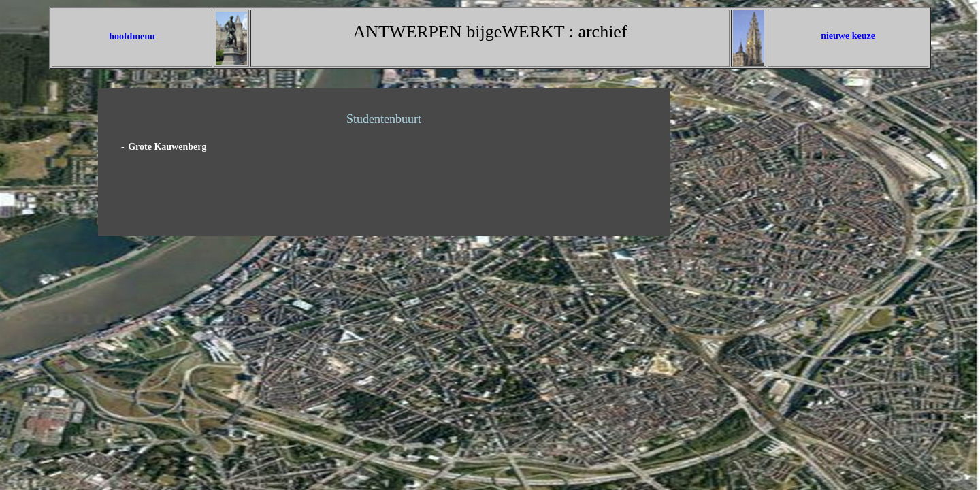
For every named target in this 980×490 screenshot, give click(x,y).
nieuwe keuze (848, 36)
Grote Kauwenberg (167, 147)
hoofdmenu (132, 36)
